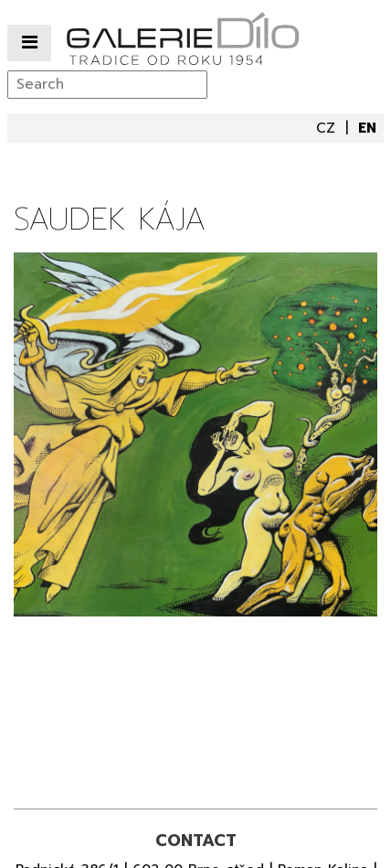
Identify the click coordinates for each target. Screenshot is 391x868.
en (367, 128)
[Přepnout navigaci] (29, 43)
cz (328, 128)
